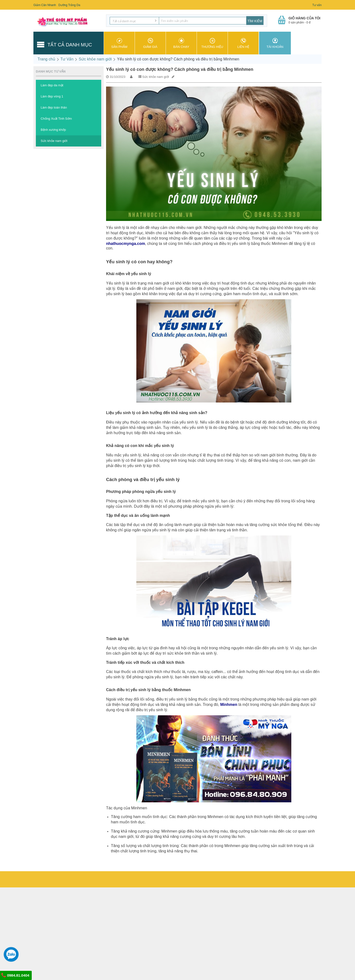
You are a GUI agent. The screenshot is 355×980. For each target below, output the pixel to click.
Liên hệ (243, 43)
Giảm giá (150, 43)
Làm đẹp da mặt (52, 85)
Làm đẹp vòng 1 (52, 96)
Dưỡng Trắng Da (69, 5)
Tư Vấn (67, 59)
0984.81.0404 (15, 975)
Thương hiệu (212, 43)
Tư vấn (317, 5)
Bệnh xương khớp (53, 130)
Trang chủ (46, 59)
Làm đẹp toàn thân (54, 107)
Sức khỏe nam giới (95, 59)
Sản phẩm (119, 43)
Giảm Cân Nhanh (45, 5)
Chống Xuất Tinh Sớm (56, 119)
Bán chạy (181, 43)
